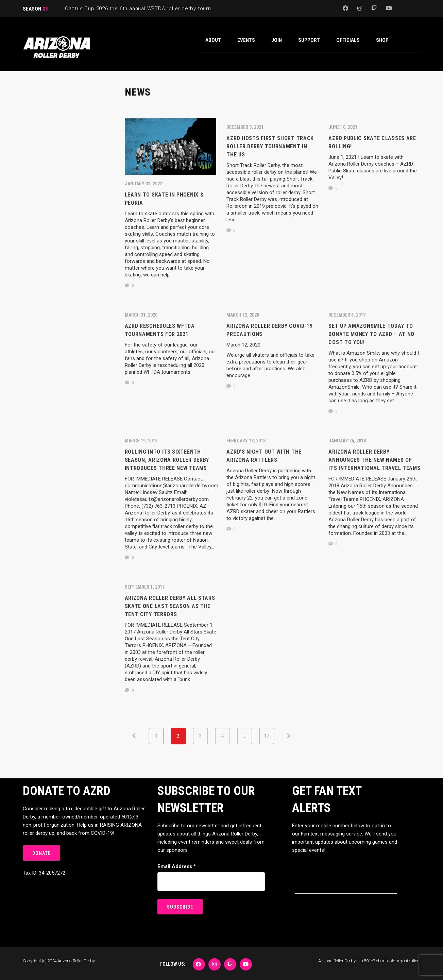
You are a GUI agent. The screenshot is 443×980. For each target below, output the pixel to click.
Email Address (177, 866)
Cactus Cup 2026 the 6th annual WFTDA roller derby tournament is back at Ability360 (172, 9)
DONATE (41, 853)
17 (267, 736)
